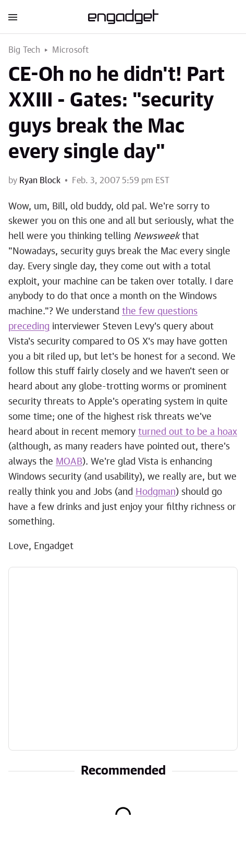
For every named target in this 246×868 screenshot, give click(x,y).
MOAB (69, 462)
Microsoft (71, 50)
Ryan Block (40, 181)
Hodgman (156, 492)
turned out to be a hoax (188, 432)
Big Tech (24, 50)
